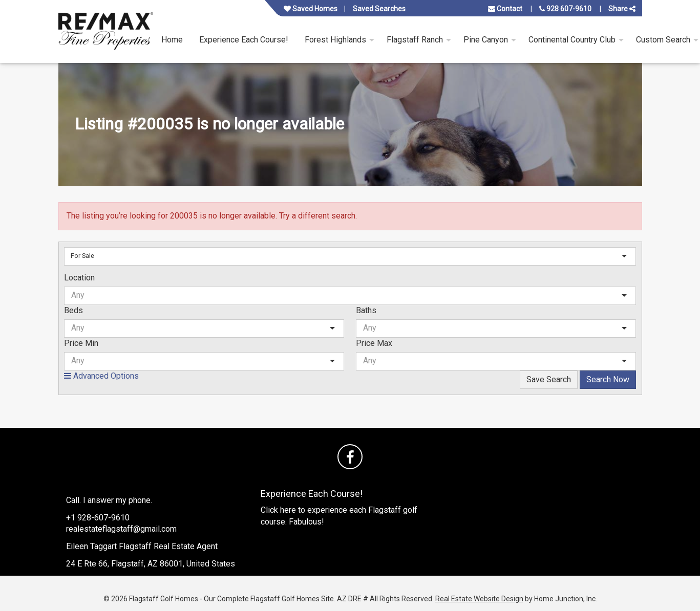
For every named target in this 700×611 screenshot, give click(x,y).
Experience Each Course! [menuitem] (244, 40)
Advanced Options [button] (101, 376)
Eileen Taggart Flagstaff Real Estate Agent (142, 546)
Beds (73, 310)
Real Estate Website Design (479, 599)
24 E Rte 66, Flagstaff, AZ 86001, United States (151, 564)
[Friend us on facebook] (350, 457)
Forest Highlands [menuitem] (335, 40)
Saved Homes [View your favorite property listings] (311, 9)
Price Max (374, 343)
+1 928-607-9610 (98, 518)
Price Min (81, 343)
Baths (366, 310)
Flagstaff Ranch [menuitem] (415, 40)
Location (79, 278)
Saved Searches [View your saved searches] (379, 9)
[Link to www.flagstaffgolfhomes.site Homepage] (106, 31)
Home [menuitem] (172, 40)
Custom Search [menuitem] (663, 40)
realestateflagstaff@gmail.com (121, 529)
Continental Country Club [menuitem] (572, 40)
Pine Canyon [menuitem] (486, 40)
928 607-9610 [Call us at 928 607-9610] (565, 9)
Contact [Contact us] (505, 9)
